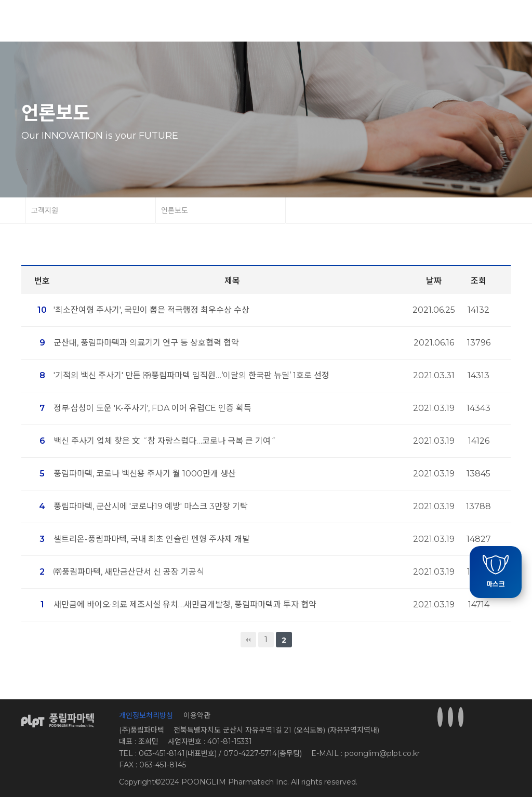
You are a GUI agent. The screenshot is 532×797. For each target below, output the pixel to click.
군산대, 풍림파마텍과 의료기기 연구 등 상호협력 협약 (146, 343)
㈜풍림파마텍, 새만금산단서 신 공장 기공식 (129, 572)
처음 (248, 640)
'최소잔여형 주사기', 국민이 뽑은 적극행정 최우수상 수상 (151, 310)
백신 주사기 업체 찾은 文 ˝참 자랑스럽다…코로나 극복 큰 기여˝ (165, 441)
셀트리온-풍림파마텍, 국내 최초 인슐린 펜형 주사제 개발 (152, 539)
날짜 (434, 281)
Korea (461, 21)
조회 (478, 281)
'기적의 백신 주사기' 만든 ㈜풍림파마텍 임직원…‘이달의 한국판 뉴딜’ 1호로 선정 (191, 375)
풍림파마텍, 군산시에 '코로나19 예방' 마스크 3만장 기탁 (151, 506)
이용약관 (197, 715)
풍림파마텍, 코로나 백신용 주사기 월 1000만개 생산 (145, 474)
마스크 (496, 572)
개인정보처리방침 (146, 715)
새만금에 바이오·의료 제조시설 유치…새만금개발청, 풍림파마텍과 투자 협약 (185, 605)
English (494, 21)
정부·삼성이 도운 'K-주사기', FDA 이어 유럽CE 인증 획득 (152, 408)
